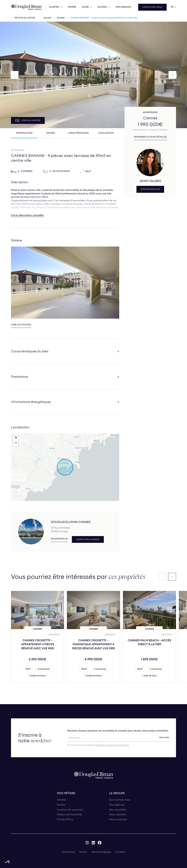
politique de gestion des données (112, 745)
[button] (65, 467)
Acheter (61, 18)
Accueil (47, 18)
